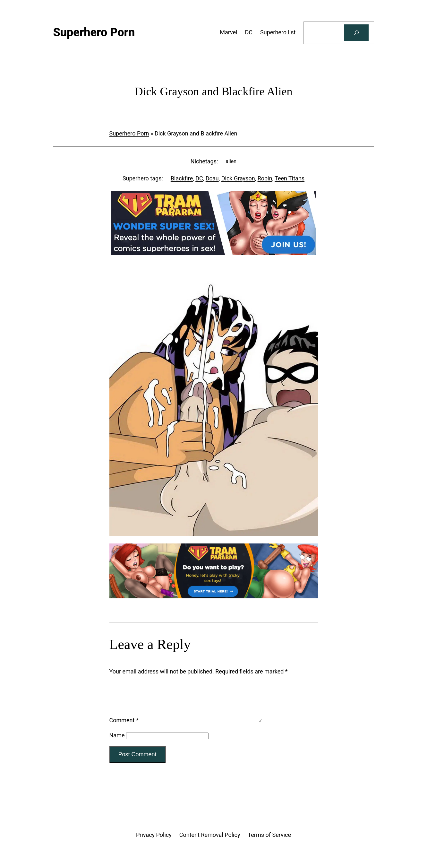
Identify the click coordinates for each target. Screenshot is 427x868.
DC (199, 178)
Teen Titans (290, 178)
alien (231, 161)
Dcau (212, 178)
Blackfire (182, 178)
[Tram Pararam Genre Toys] (214, 596)
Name (117, 743)
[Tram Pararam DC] (214, 253)
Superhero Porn (129, 133)
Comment (124, 728)
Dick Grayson (238, 178)
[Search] (356, 33)
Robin (265, 178)
